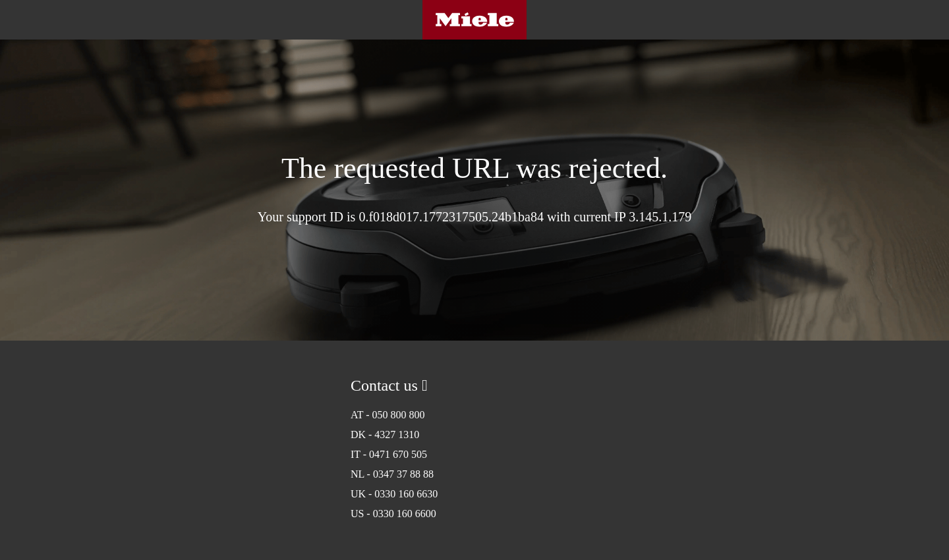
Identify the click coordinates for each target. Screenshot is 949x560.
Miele (474, 20)
